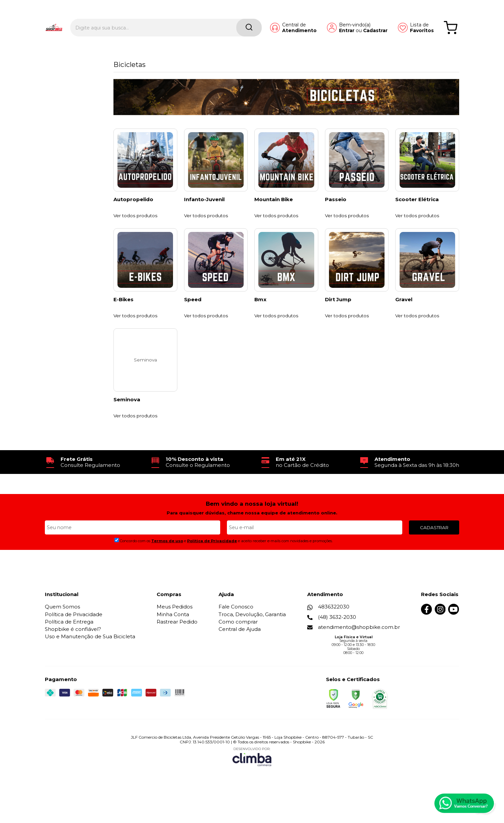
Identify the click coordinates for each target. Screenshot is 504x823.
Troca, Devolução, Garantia (253, 634)
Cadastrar (363, 19)
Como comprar (238, 641)
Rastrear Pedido (177, 641)
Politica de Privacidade (212, 561)
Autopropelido (133, 206)
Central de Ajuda (240, 649)
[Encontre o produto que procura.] (225, 16)
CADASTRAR (434, 547)
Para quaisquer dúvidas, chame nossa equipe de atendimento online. (252, 532)
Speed (193, 313)
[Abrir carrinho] (451, 16)
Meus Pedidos (175, 626)
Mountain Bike (274, 206)
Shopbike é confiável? (73, 649)
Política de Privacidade (74, 634)
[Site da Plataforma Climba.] (252, 776)
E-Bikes (123, 313)
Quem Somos (62, 626)
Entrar (335, 19)
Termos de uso (167, 561)
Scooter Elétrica (417, 206)
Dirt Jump (338, 313)
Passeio (336, 206)
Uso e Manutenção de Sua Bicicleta (90, 656)
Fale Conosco (236, 626)
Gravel (404, 313)
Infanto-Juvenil (204, 206)
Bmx (260, 313)
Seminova (127, 419)
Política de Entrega (69, 641)
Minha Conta (173, 634)
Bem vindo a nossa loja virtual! (252, 523)
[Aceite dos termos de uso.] (117, 560)
